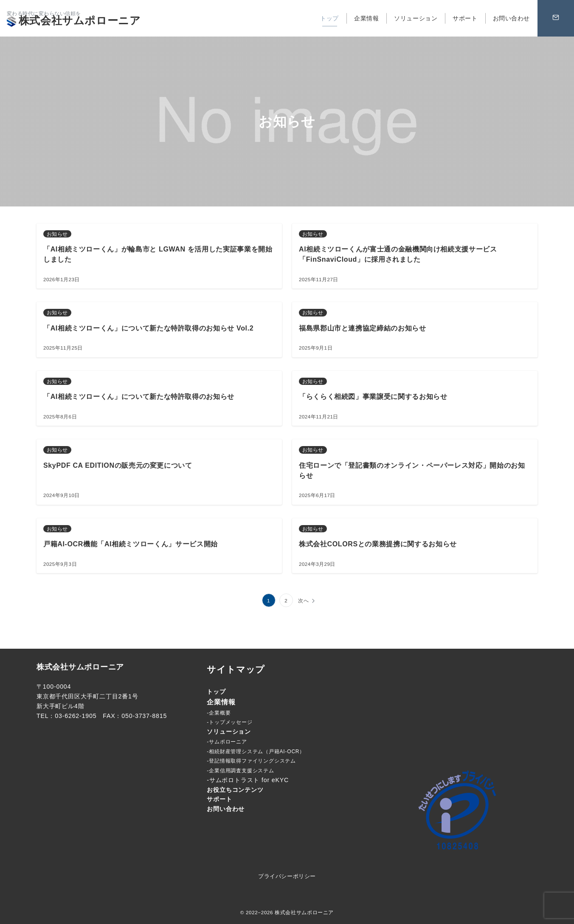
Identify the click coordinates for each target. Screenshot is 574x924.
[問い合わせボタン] (556, 18)
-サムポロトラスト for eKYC (248, 780)
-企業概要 (219, 713)
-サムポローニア (227, 742)
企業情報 (221, 702)
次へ (304, 600)
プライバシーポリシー (287, 876)
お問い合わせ (226, 809)
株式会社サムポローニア (74, 20)
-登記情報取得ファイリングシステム (251, 761)
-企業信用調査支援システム (240, 771)
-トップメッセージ (229, 722)
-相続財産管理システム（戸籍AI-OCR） (256, 752)
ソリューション (229, 732)
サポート (219, 799)
